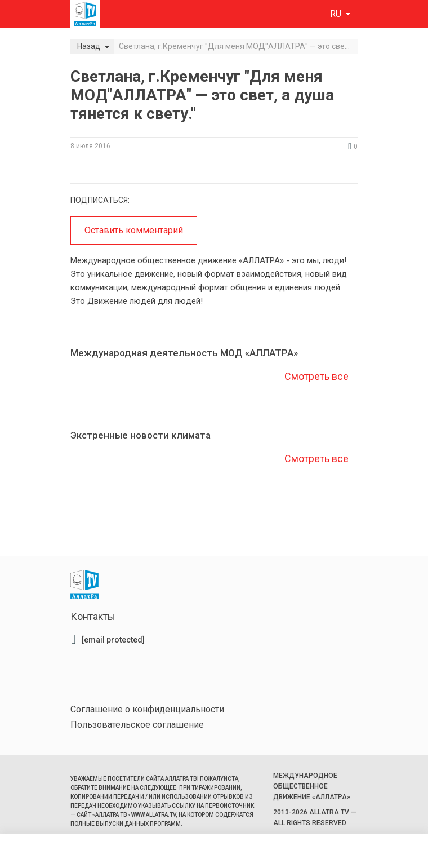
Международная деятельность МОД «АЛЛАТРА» (184, 353)
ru (337, 14)
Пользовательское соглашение (137, 725)
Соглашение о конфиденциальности (147, 709)
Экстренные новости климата (141, 435)
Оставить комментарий (134, 230)
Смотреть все (315, 376)
